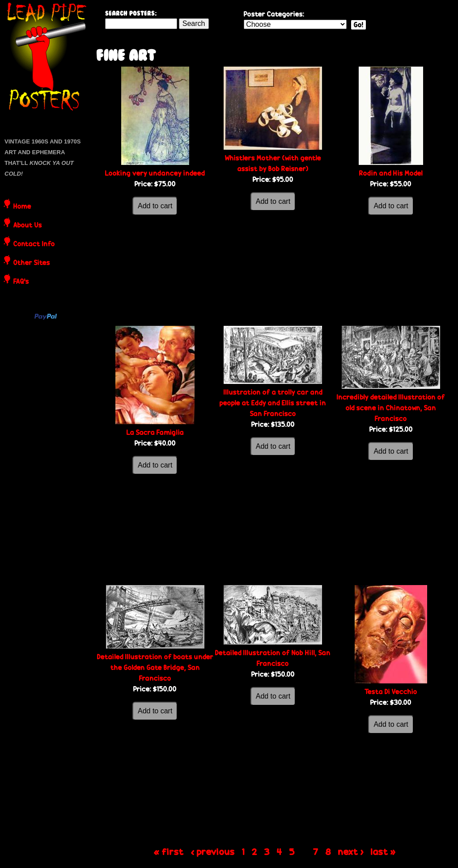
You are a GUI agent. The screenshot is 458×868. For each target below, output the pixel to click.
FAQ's (21, 282)
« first (169, 851)
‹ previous (213, 851)
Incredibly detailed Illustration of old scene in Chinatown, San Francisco (391, 408)
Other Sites (32, 263)
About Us (28, 226)
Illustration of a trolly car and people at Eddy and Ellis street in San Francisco (273, 403)
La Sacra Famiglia (155, 432)
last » (383, 851)
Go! (358, 25)
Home (22, 207)
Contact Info (34, 244)
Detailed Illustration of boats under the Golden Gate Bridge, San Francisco (155, 668)
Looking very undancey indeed (155, 173)
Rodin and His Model (391, 173)
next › (351, 851)
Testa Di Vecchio (391, 692)
